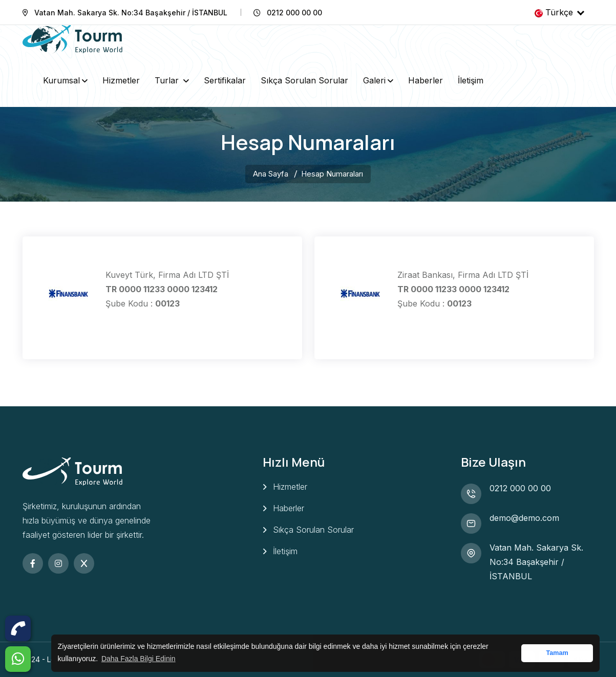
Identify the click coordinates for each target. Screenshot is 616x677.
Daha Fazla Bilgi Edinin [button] (139, 659)
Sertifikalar (225, 80)
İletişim (471, 80)
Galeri (374, 80)
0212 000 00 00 (520, 488)
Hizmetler (121, 80)
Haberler (426, 80)
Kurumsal (61, 80)
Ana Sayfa (271, 174)
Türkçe (559, 12)
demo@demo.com (524, 518)
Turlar (168, 80)
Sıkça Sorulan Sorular (304, 80)
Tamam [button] (557, 653)
